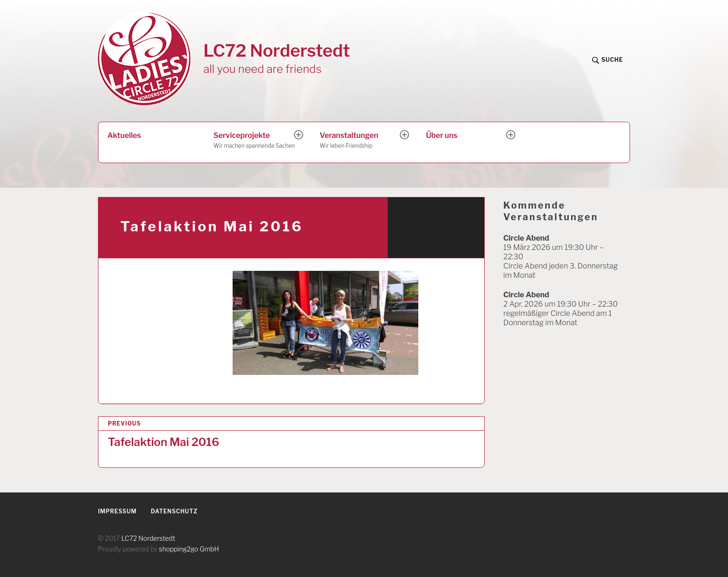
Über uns (442, 135)
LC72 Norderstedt (277, 50)
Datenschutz (174, 511)
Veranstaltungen (361, 141)
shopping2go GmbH (189, 549)
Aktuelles (124, 135)
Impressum (117, 511)
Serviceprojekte (254, 141)
